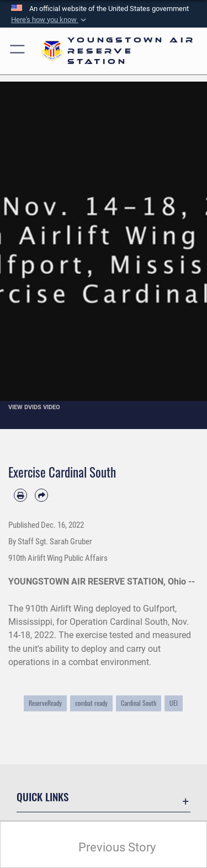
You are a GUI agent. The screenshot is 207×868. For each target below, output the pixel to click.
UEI (174, 703)
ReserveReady (45, 703)
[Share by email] (41, 495)
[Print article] (20, 495)
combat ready (91, 703)
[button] (50, 20)
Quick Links (43, 797)
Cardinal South (139, 703)
